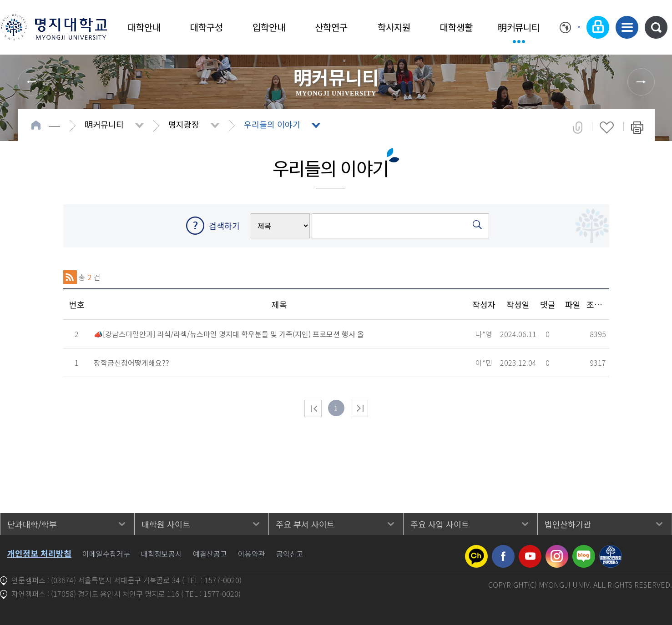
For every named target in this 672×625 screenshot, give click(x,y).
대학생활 (456, 27)
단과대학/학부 (32, 524)
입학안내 (269, 27)
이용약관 (252, 554)
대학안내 (144, 27)
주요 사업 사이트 (440, 524)
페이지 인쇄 (637, 127)
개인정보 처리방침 (39, 553)
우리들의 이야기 (272, 124)
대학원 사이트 (166, 524)
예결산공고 (210, 554)
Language (570, 27)
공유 (578, 127)
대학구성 (207, 27)
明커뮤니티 (519, 27)
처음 (313, 408)
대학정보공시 (162, 554)
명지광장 (184, 124)
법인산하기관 (568, 524)
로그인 (598, 27)
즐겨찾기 (607, 127)
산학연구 (331, 27)
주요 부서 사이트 (305, 524)
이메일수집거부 (106, 554)
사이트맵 (627, 27)
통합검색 (656, 27)
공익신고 (290, 554)
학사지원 (394, 27)
